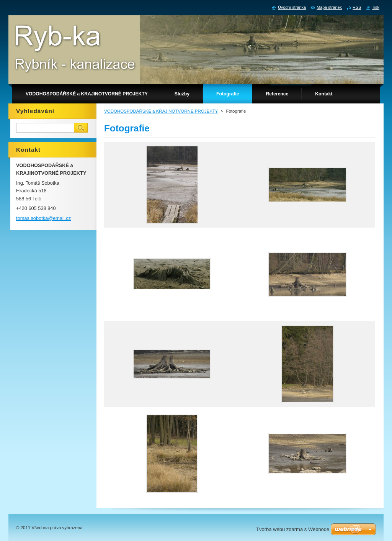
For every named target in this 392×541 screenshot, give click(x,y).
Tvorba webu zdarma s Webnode (293, 529)
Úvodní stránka (292, 7)
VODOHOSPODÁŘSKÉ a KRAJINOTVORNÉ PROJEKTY (161, 111)
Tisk (376, 7)
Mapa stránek (329, 7)
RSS (357, 7)
